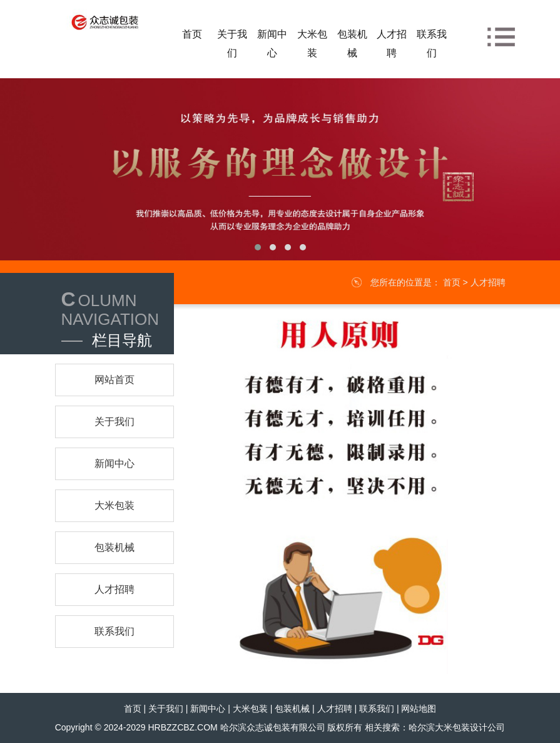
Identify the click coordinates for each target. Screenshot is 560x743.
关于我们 (166, 709)
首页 (452, 282)
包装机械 (292, 709)
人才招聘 (488, 282)
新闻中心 (208, 709)
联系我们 (377, 709)
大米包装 (250, 709)
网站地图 (419, 709)
